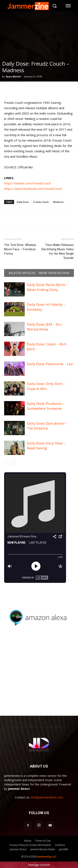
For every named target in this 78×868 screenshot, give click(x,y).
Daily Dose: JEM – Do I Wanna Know (44, 327)
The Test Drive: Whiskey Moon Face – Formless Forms (20, 249)
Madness (58, 202)
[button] (54, 6)
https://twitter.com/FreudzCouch (28, 183)
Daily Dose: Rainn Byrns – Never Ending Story (47, 287)
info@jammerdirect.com (47, 797)
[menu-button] (68, 6)
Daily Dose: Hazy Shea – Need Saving (46, 446)
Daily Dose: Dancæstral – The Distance (47, 426)
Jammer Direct (18, 849)
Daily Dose (23, 202)
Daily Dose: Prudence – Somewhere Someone (45, 406)
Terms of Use (43, 841)
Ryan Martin (13, 76)
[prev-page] (7, 463)
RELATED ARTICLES (22, 273)
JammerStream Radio (43, 849)
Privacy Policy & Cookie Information (30, 845)
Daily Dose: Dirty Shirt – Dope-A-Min (46, 386)
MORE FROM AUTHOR (54, 273)
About (28, 841)
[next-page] (13, 463)
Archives (60, 845)
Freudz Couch (41, 202)
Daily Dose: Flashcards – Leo (50, 364)
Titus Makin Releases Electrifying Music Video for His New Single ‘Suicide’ (58, 251)
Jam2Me (64, 849)
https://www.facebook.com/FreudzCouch (33, 189)
